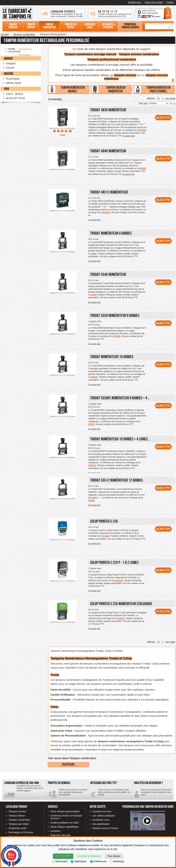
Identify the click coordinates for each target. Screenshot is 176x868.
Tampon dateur (17, 816)
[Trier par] (158, 103)
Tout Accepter (63, 856)
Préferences (98, 861)
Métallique (14, 83)
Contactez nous (101, 820)
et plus (15, 98)
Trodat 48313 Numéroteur (109, 192)
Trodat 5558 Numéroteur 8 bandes (115, 315)
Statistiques (79, 861)
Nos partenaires (101, 824)
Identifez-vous (135, 2)
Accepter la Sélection (89, 856)
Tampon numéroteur (19, 820)
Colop (10, 68)
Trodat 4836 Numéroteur (108, 110)
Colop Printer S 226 (104, 521)
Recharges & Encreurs (21, 832)
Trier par (143, 103)
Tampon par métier (19, 824)
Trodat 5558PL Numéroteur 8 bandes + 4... (120, 398)
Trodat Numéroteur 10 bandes (112, 357)
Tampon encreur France (105, 828)
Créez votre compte (154, 2)
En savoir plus (129, 136)
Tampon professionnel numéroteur (112, 59)
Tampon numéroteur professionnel (152, 89)
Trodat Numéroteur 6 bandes (111, 233)
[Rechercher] (155, 26)
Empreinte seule (17, 828)
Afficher (151, 99)
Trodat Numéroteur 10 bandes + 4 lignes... (120, 439)
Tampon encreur (17, 811)
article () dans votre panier (150, 12)
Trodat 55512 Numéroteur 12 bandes (116, 480)
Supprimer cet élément (5, 49)
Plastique (13, 79)
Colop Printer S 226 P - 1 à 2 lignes (114, 562)
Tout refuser (114, 856)
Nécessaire (60, 861)
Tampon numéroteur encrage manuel (90, 54)
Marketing (117, 861)
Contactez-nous (153, 793)
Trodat (11, 64)
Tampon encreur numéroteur (139, 54)
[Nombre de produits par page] (160, 99)
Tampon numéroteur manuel (67, 89)
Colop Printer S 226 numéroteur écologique (121, 604)
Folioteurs (68, 764)
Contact (170, 2)
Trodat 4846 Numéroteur (108, 151)
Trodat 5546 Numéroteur (108, 274)
